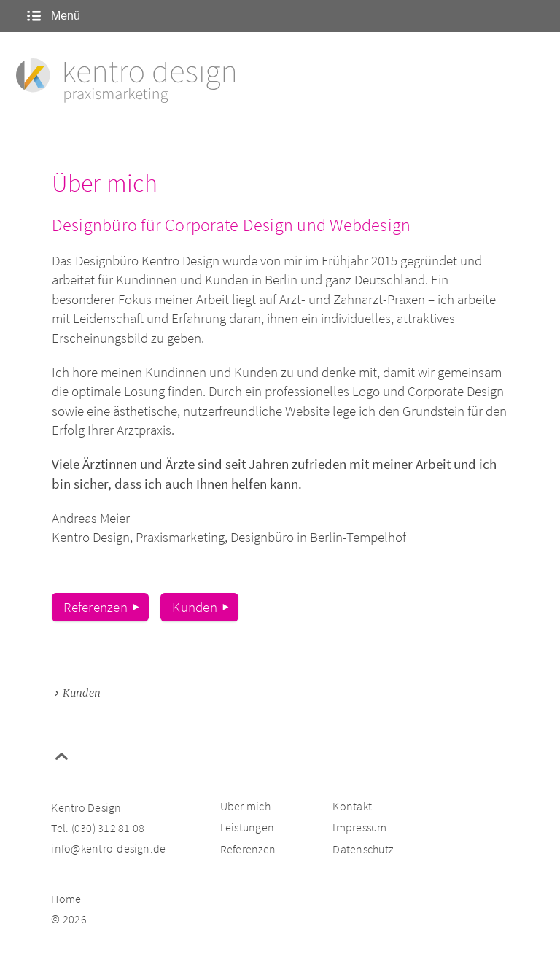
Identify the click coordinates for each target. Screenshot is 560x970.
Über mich (245, 807)
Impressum (359, 828)
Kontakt (352, 807)
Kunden (194, 607)
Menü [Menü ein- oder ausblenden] (52, 16)
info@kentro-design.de (108, 849)
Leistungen (247, 828)
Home (66, 899)
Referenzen (95, 607)
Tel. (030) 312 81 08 (98, 829)
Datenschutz (363, 850)
